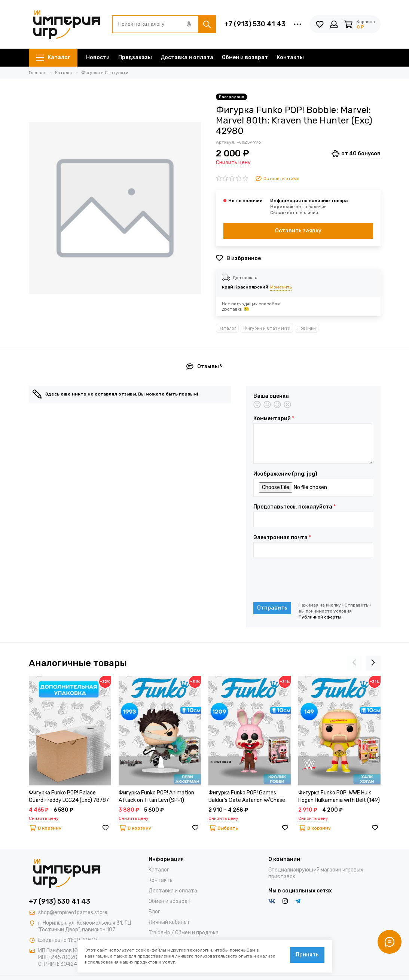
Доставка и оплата (187, 57)
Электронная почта (282, 538)
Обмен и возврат (245, 57)
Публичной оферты (320, 617)
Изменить (281, 287)
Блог (154, 912)
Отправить (272, 608)
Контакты (290, 57)
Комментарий (274, 419)
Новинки (307, 328)
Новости (98, 57)
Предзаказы (135, 57)
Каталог (53, 57)
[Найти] (207, 24)
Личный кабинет (169, 922)
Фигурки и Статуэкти (267, 328)
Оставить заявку (298, 231)
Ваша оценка (271, 396)
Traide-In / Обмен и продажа (184, 933)
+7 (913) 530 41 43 (255, 24)
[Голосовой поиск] (189, 24)
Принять (307, 955)
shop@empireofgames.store (73, 912)
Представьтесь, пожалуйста (294, 507)
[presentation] (310, 580)
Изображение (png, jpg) (285, 474)
